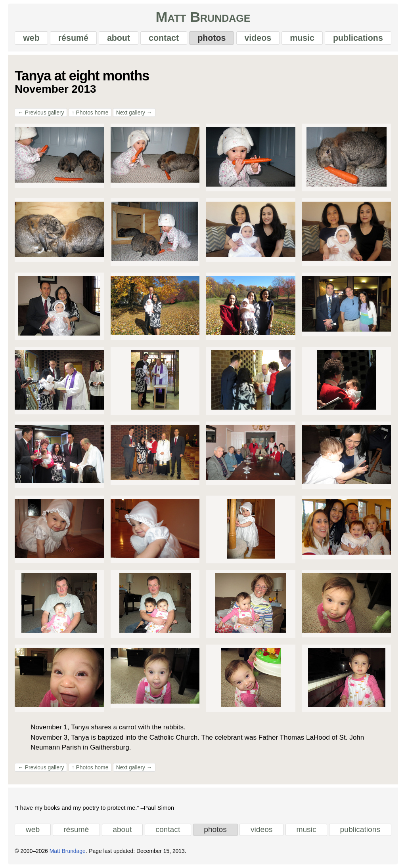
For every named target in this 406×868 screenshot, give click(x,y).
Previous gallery (41, 113)
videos (258, 38)
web (31, 38)
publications (358, 38)
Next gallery (134, 113)
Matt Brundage (203, 17)
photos (212, 38)
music (302, 38)
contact (164, 38)
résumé (73, 38)
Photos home (90, 113)
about (119, 38)
